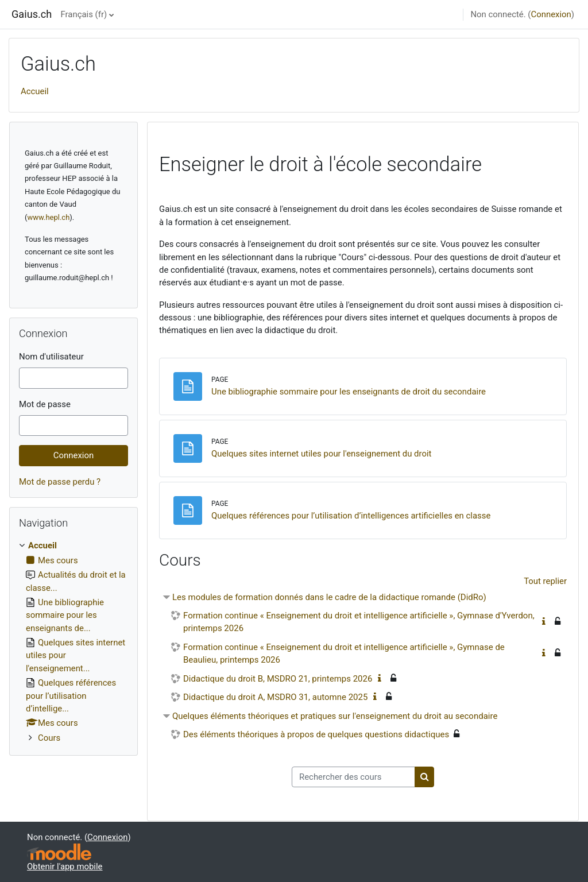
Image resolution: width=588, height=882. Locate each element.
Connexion (551, 14)
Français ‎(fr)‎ (84, 14)
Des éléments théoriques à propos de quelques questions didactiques (316, 734)
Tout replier (545, 581)
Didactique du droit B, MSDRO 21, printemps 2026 (278, 679)
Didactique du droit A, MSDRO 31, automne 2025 (275, 697)
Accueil (35, 91)
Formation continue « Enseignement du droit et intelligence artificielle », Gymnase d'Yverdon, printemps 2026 (359, 622)
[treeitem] (73, 642)
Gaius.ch (32, 14)
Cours (49, 738)
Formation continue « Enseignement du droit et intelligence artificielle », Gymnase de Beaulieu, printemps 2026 (344, 654)
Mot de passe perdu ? (60, 482)
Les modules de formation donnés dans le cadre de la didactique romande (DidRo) (329, 597)
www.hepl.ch (48, 217)
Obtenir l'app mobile (65, 866)
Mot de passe (45, 404)
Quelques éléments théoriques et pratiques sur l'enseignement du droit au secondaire (335, 716)
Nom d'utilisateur (51, 357)
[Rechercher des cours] (353, 777)
